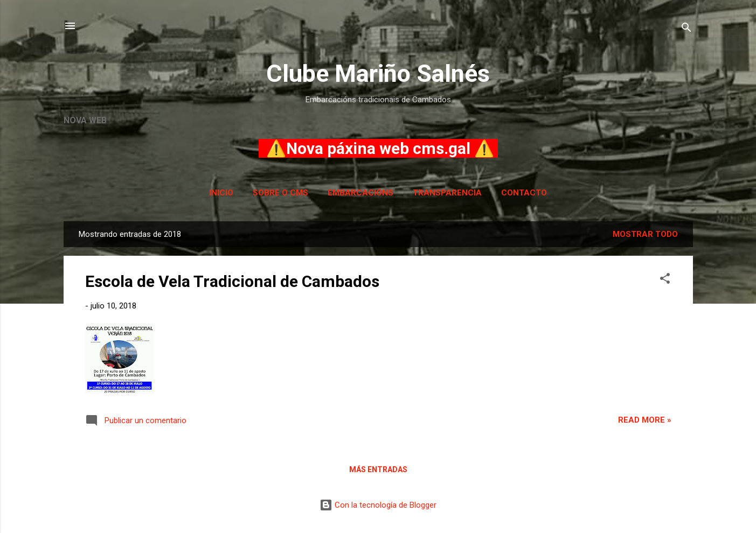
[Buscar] (686, 29)
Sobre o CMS (280, 193)
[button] (665, 280)
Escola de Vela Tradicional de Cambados (232, 281)
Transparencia (447, 193)
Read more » (645, 420)
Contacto (524, 193)
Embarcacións (360, 193)
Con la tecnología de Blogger (378, 505)
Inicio (221, 193)
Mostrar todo (645, 234)
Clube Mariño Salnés (378, 73)
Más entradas (378, 469)
